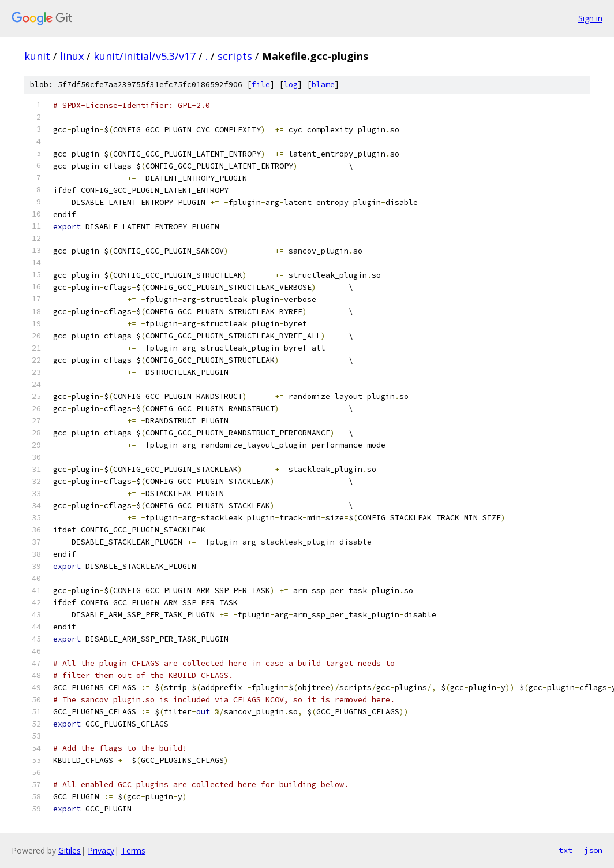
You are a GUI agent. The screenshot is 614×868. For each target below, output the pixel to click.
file (261, 85)
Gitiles (70, 850)
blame (323, 85)
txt (566, 850)
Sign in (590, 18)
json (593, 850)
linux (72, 56)
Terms (133, 850)
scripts (235, 56)
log (291, 85)
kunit (37, 56)
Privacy (101, 850)
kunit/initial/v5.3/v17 (145, 56)
